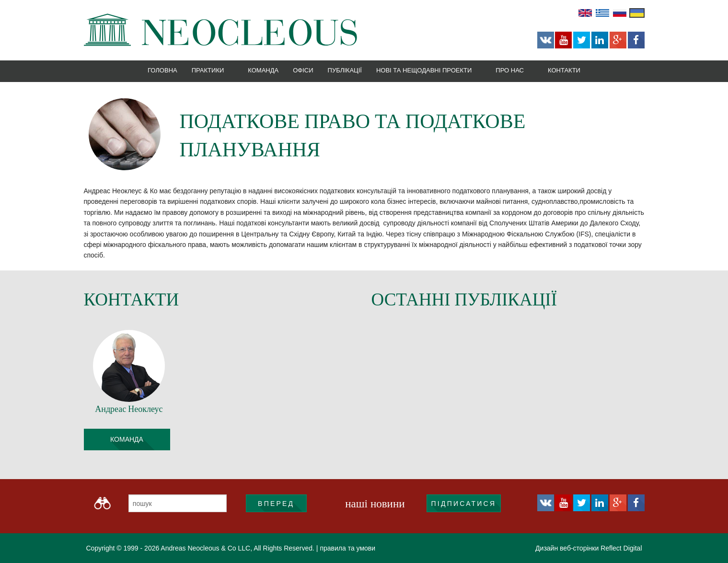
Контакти (564, 70)
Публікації (345, 70)
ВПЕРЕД (276, 504)
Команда (263, 70)
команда (127, 439)
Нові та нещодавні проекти (424, 70)
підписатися (464, 504)
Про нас (510, 70)
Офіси (303, 70)
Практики (208, 70)
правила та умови (347, 548)
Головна (162, 70)
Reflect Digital (621, 548)
